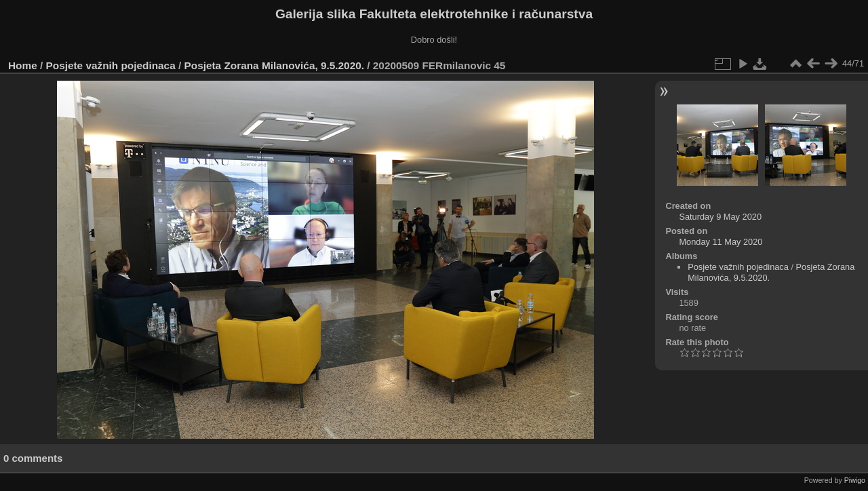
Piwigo (855, 480)
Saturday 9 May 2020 (720, 217)
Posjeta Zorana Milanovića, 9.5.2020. (275, 65)
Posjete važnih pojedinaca (111, 65)
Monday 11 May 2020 (721, 242)
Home (23, 65)
